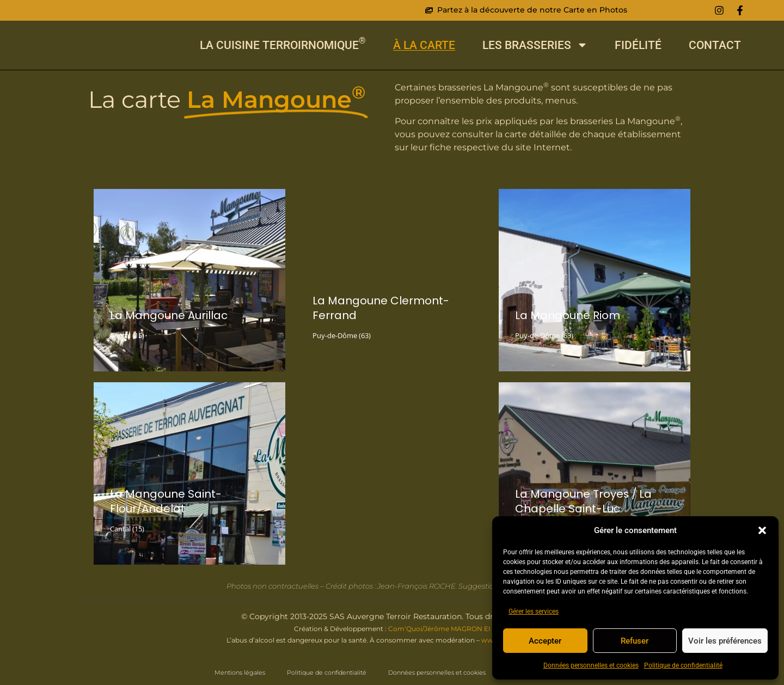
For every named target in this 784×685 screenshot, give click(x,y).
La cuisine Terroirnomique (283, 45)
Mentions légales (240, 672)
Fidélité (638, 45)
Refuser (635, 641)
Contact (715, 45)
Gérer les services (534, 611)
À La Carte (424, 45)
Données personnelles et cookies (591, 665)
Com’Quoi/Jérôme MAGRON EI (439, 629)
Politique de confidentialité (683, 665)
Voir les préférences (725, 641)
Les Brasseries (535, 45)
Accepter (545, 641)
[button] (762, 529)
